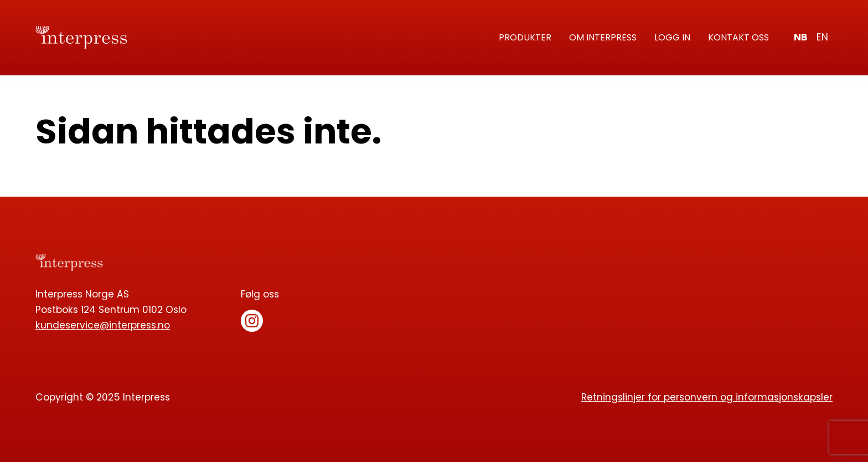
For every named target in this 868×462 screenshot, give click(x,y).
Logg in (672, 37)
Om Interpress (603, 37)
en (822, 37)
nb (801, 37)
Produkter (525, 37)
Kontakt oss (738, 37)
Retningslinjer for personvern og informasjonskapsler (707, 397)
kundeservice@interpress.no (103, 325)
